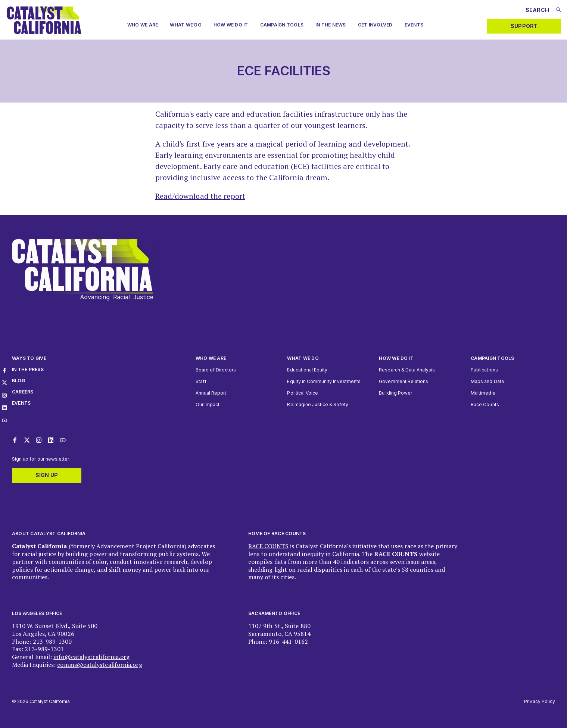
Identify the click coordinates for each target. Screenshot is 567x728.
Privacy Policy (540, 701)
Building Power (395, 393)
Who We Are (211, 358)
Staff (201, 381)
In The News (331, 25)
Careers (23, 392)
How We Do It (231, 25)
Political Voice (303, 393)
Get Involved (375, 25)
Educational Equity (307, 370)
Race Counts (485, 404)
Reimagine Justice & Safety (317, 404)
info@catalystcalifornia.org (91, 657)
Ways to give (29, 358)
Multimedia (483, 393)
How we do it (396, 358)
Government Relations (404, 381)
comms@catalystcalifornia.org (99, 665)
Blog (18, 381)
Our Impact (208, 404)
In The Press (28, 369)
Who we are (143, 25)
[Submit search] (559, 10)
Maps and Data (487, 381)
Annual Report (211, 393)
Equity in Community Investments (324, 381)
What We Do (186, 25)
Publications (484, 370)
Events (414, 25)
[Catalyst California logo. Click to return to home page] (44, 33)
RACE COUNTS (268, 546)
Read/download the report (200, 196)
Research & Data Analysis (407, 370)
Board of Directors (216, 370)
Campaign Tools (282, 25)
